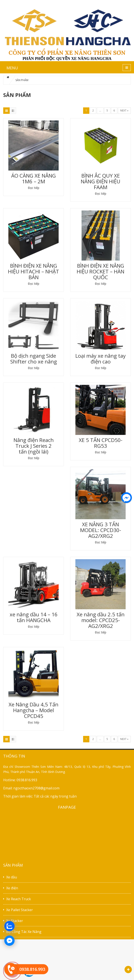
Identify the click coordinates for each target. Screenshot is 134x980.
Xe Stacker (15, 921)
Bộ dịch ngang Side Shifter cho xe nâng (34, 359)
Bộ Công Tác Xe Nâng (24, 932)
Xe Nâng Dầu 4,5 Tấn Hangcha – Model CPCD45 (33, 710)
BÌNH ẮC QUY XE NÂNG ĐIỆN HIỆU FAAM (100, 181)
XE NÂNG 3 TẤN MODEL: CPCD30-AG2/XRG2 (101, 530)
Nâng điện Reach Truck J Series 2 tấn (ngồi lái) (34, 446)
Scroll (128, 970)
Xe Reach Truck (19, 899)
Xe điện (12, 888)
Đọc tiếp (34, 188)
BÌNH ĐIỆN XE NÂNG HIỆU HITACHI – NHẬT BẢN (33, 271)
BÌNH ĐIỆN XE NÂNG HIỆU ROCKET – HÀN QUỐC (100, 271)
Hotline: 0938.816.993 (20, 780)
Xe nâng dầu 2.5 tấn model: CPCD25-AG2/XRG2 (101, 620)
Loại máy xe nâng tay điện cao (100, 359)
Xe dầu (12, 877)
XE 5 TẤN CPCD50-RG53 (101, 443)
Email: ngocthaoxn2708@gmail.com (31, 788)
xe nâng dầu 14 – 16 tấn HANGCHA (34, 617)
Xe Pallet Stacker (20, 910)
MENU (12, 68)
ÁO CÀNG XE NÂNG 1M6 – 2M (33, 178)
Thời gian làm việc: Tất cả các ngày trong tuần (40, 796)
